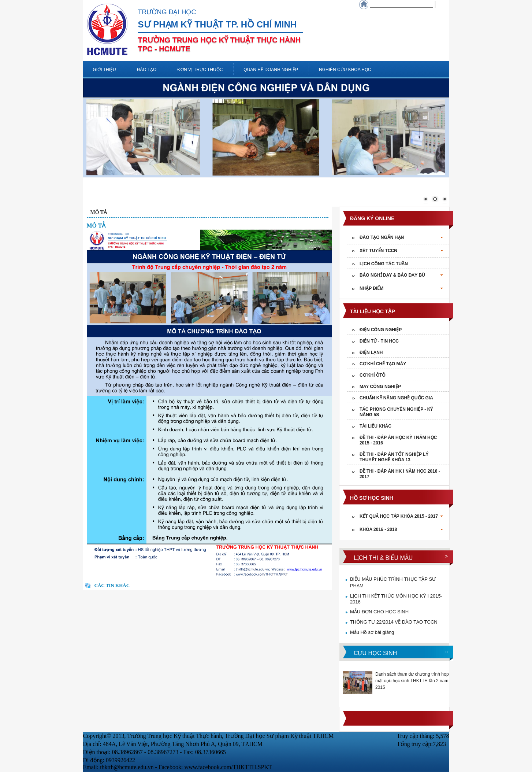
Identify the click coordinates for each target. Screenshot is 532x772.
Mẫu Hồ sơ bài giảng (372, 632)
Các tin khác (112, 585)
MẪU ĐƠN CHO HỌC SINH (379, 612)
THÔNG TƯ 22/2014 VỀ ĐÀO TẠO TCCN (394, 622)
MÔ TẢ (99, 212)
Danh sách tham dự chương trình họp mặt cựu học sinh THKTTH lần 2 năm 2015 (412, 681)
